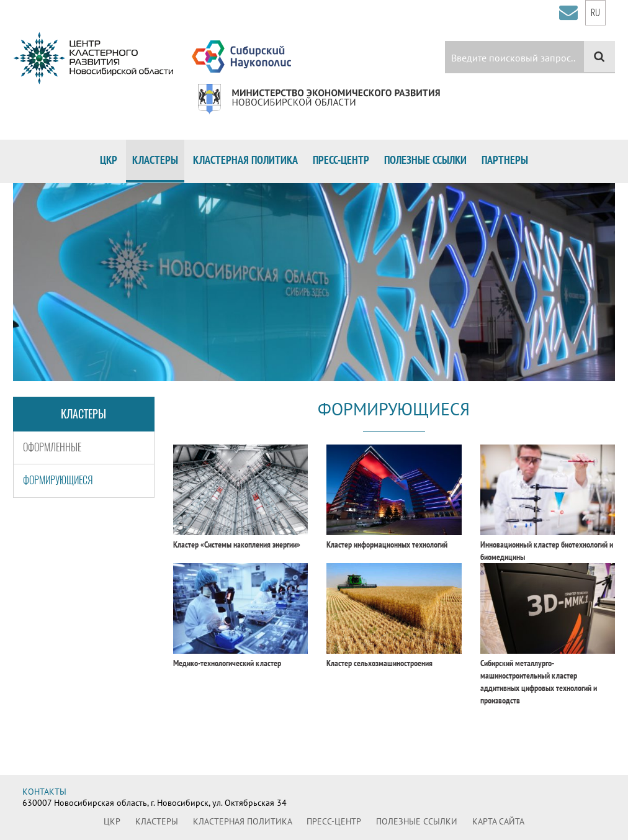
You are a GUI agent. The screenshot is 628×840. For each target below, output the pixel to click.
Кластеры (155, 160)
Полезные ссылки (425, 160)
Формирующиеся (58, 480)
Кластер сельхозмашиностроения (379, 663)
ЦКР (109, 160)
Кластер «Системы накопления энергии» (237, 544)
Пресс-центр (341, 160)
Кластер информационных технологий (387, 544)
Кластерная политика (245, 160)
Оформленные (52, 447)
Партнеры (505, 160)
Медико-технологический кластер (227, 663)
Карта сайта (498, 821)
